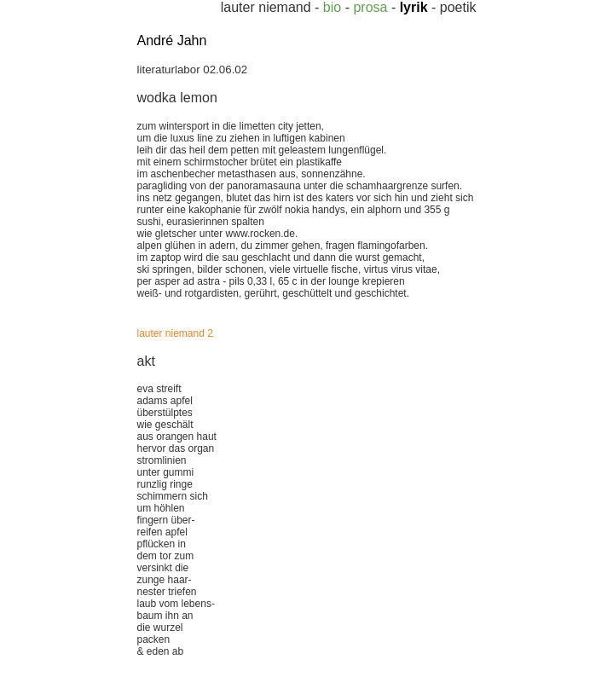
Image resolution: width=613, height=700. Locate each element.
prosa (370, 7)
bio (332, 7)
